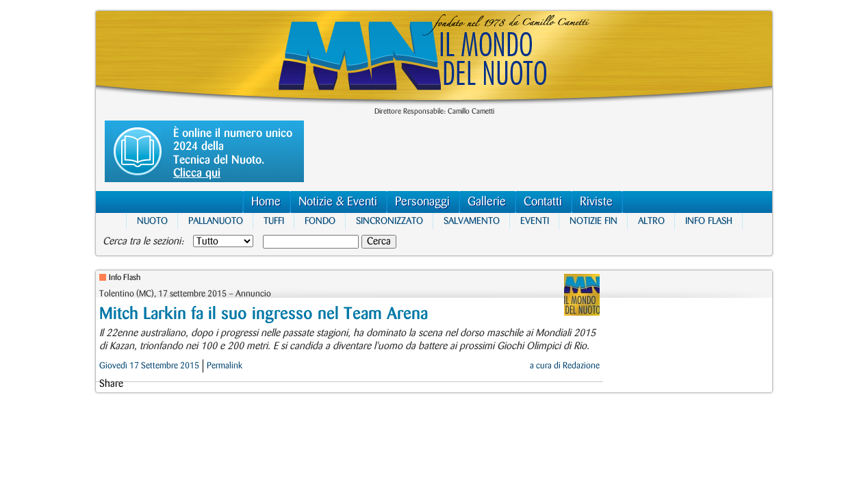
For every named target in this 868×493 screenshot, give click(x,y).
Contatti (543, 202)
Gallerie (487, 202)
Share (111, 384)
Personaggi (422, 202)
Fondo (320, 221)
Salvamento (472, 221)
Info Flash (709, 221)
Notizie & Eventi (338, 202)
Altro (651, 221)
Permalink (225, 366)
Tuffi (274, 221)
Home (266, 202)
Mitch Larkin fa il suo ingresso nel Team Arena (264, 314)
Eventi (535, 221)
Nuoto (152, 221)
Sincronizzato (390, 221)
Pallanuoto (216, 221)
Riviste (596, 202)
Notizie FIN (593, 221)
